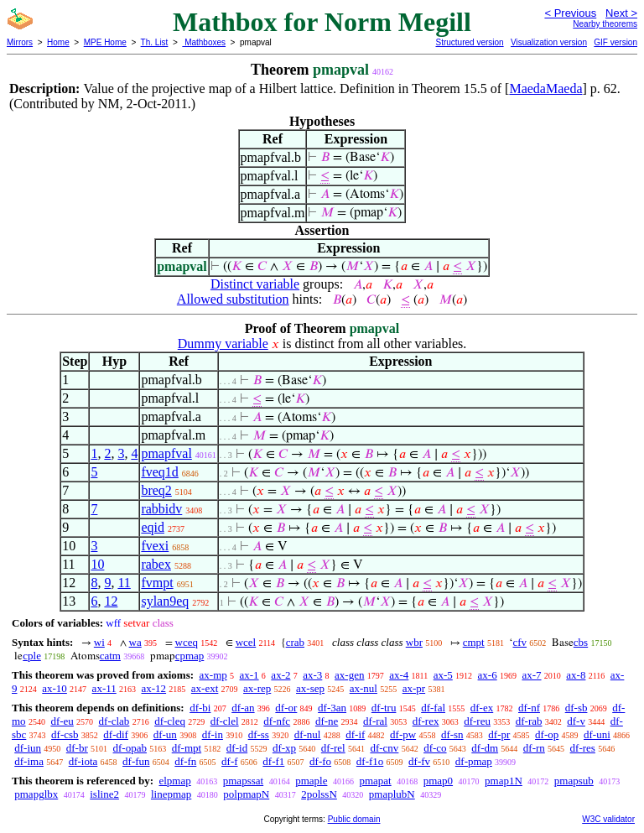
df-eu (62, 721)
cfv (519, 642)
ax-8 (576, 675)
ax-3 (312, 675)
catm (110, 656)
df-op (547, 734)
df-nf (529, 708)
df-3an (332, 708)
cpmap (190, 656)
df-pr (499, 734)
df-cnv (384, 748)
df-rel (333, 748)
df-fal (433, 708)
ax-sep (310, 688)
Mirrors (20, 42)
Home (58, 42)
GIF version (615, 42)
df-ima (29, 761)
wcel (246, 642)
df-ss (259, 734)
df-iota (83, 761)
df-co (435, 748)
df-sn (452, 734)
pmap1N (504, 781)
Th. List (155, 42)
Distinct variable (255, 284)
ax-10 (55, 688)
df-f (230, 761)
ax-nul (364, 688)
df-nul (308, 734)
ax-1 (249, 675)
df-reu (477, 721)
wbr (414, 642)
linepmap (171, 794)
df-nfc (277, 721)
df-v (576, 721)
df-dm (485, 748)
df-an (243, 708)
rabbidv (161, 509)
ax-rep (257, 688)
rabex (156, 564)
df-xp (284, 748)
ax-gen (349, 675)
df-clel (225, 721)
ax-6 (488, 675)
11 (124, 583)
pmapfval (166, 453)
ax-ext (205, 688)
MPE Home (105, 42)
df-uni (597, 734)
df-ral (375, 721)
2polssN (319, 794)
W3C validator (608, 819)
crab (295, 642)
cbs (581, 642)
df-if (355, 734)
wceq (187, 642)
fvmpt (157, 583)
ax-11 (104, 688)
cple (32, 656)
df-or (286, 708)
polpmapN (246, 794)
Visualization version (549, 42)
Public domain (354, 819)
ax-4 (399, 675)
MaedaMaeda (545, 89)
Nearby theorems (605, 24)
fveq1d (159, 472)
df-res (583, 748)
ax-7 (531, 675)
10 (97, 564)
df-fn (185, 761)
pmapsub (574, 781)
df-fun (136, 761)
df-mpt (187, 748)
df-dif (116, 734)
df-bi (200, 708)
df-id (237, 748)
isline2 (104, 794)
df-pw (403, 734)
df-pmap (474, 761)
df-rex (426, 721)
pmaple (311, 781)
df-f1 (273, 761)
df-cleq (170, 721)
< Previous (570, 13)
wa (135, 642)
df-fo (320, 761)
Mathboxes (204, 42)
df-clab (114, 721)
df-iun (28, 748)
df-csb (65, 734)
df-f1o (370, 761)
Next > (621, 13)
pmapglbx (36, 794)
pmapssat (243, 781)
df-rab (529, 721)
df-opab (130, 748)
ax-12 (153, 688)
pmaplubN (392, 794)
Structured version (469, 42)
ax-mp (213, 675)
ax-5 (443, 675)
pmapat (375, 781)
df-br (77, 748)
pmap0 (438, 781)
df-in (213, 734)
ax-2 (280, 675)
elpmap (174, 781)
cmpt (474, 642)
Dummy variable (223, 344)
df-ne (327, 721)
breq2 (156, 490)
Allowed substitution (233, 299)
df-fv (419, 761)
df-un (165, 734)
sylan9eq (165, 601)
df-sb (576, 708)
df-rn (534, 748)
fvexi (155, 546)
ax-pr (414, 688)
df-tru (384, 708)
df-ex (482, 708)
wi (99, 642)
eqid (153, 527)
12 (111, 601)
